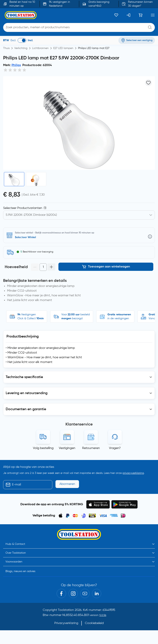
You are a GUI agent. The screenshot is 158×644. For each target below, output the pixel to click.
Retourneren (91, 448)
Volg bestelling (43, 448)
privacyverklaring (133, 473)
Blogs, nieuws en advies (20, 571)
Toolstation (66, 610)
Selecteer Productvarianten (25, 208)
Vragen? (115, 448)
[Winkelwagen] (141, 15)
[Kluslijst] (116, 15)
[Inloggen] (128, 15)
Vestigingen (67, 448)
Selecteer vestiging (27, 237)
